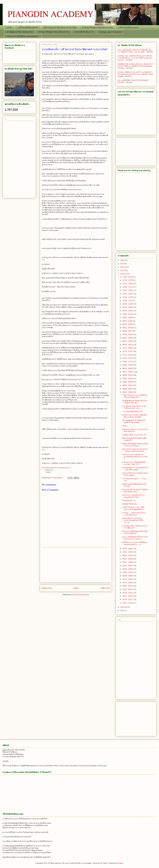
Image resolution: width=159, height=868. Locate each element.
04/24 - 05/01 (128, 549)
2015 (123, 607)
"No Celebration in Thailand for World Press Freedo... (134, 421)
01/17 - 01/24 (128, 596)
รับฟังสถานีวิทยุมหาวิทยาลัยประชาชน (97, 27)
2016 (123, 274)
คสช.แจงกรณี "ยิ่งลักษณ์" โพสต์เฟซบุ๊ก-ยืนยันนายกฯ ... (135, 491)
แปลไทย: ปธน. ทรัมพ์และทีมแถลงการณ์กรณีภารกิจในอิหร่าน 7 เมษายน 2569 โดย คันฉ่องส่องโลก (135, 58)
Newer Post (47, 588)
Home (9, 27)
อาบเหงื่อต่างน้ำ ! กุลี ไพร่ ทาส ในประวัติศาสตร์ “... (135, 527)
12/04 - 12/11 (128, 287)
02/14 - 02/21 (128, 583)
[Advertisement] (76, 565)
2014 (123, 610)
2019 (123, 264)
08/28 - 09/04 (128, 334)
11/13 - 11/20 (128, 297)
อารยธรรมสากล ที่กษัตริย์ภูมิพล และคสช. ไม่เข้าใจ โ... (134, 463)
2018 (123, 267)
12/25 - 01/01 (128, 277)
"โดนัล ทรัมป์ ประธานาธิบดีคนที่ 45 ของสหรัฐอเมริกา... (134, 396)
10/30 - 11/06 (128, 304)
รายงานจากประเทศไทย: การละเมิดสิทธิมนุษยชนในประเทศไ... (135, 457)
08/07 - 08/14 (128, 345)
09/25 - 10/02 (128, 321)
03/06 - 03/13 (128, 572)
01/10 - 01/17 (128, 599)
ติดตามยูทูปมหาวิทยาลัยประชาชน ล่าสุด (60, 27)
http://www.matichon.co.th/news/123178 (56, 468)
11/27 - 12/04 (128, 290)
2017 (123, 270)
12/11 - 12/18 (128, 283)
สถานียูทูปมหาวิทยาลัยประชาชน (20, 32)
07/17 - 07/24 (128, 355)
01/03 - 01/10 (128, 603)
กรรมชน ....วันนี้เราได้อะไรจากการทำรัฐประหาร (134, 514)
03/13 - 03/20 (128, 569)
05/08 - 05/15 (128, 389)
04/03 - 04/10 (128, 559)
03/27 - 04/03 (128, 562)
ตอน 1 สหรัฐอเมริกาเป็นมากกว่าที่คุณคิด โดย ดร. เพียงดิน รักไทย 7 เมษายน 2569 (135, 51)
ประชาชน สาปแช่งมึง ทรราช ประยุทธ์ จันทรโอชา (133, 496)
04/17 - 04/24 (128, 552)
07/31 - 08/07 (128, 348)
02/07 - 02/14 (128, 586)
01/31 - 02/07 (128, 589)
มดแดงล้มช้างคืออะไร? (84, 32)
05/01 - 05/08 (128, 392)
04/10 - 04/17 (128, 555)
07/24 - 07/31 (128, 351)
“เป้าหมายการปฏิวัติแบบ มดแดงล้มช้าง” (23, 36)
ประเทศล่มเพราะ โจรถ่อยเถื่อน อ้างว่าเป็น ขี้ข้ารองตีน (135, 469)
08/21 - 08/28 (128, 338)
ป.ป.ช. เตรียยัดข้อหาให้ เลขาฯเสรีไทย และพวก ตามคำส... (135, 538)
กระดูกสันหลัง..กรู (129, 500)
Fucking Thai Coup (129, 504)
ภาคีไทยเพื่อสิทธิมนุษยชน (28, 27)
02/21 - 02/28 (128, 579)
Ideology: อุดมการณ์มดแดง (110, 32)
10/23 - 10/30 (128, 307)
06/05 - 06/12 (128, 375)
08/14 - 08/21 (128, 341)
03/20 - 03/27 (128, 565)
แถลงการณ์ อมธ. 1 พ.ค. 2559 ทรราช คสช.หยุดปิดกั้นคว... (133, 508)
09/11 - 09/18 (128, 328)
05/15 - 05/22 (128, 385)
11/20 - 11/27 (128, 294)
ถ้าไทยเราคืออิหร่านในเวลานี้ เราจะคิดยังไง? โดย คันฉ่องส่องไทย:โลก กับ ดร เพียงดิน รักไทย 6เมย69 (135, 74)
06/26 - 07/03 (128, 365)
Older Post (105, 588)
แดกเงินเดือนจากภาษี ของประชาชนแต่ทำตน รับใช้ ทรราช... (133, 520)
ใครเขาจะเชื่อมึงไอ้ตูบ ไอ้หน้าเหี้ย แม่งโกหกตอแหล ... (135, 532)
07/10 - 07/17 (128, 358)
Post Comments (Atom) (81, 595)
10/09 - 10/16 (128, 314)
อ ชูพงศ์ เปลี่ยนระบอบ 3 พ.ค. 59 (134, 435)
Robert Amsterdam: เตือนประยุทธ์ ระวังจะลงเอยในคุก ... (135, 445)
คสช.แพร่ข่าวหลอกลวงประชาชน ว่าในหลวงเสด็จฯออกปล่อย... (135, 450)
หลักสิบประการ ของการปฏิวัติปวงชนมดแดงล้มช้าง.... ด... (135, 543)
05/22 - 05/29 (128, 382)
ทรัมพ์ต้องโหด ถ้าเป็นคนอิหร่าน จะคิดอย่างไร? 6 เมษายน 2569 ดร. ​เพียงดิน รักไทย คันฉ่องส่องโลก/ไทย (136, 66)
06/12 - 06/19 (128, 372)
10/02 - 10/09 (128, 317)
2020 (123, 260)
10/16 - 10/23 (128, 311)
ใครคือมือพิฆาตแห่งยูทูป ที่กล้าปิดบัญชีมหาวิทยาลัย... (134, 402)
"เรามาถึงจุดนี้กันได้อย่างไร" (133, 412)
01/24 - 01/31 (128, 593)
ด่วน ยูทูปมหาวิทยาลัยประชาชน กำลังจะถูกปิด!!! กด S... (134, 407)
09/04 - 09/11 (128, 331)
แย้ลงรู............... (128, 426)
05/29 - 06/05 (128, 379)
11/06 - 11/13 (128, 301)
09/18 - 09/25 (128, 324)
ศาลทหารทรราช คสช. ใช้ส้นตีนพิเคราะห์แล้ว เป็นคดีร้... (134, 416)
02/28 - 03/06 (128, 576)
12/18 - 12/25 (128, 280)
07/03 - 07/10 (128, 362)
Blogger (120, 863)
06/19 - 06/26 (128, 368)
